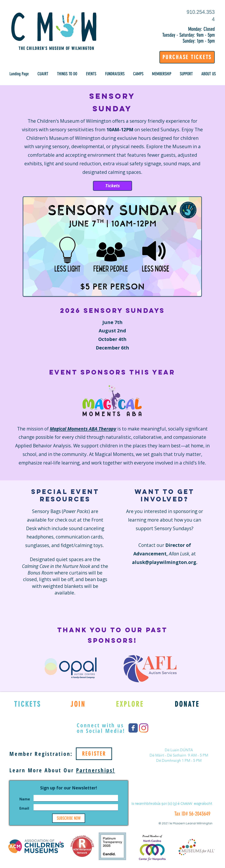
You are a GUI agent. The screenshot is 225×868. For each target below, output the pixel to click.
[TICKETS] (28, 704)
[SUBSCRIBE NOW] (69, 818)
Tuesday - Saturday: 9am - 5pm (188, 35)
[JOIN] (78, 704)
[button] (43, 74)
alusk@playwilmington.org (164, 562)
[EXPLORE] (130, 704)
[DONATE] (187, 704)
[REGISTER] (94, 754)
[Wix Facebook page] (133, 728)
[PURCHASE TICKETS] (187, 57)
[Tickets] (112, 186)
